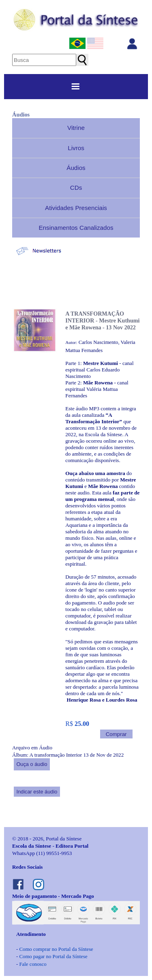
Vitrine (76, 128)
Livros (76, 148)
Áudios (76, 168)
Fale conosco (33, 964)
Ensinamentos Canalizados (76, 228)
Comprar (116, 734)
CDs (76, 188)
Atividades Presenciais (76, 208)
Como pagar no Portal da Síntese (53, 957)
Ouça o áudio (32, 764)
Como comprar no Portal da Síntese (56, 949)
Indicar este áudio (37, 792)
